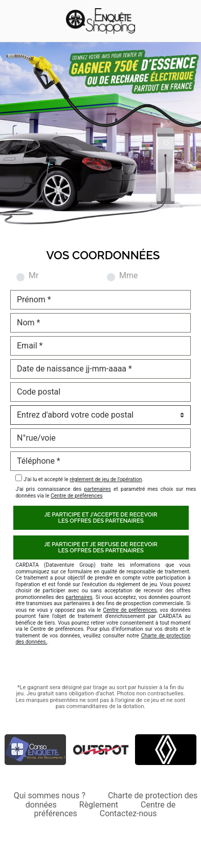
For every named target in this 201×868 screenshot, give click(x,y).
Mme (128, 276)
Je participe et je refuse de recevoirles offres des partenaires (101, 547)
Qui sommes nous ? (50, 795)
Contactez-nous (128, 813)
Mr (33, 276)
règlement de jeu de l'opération (106, 479)
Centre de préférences (77, 496)
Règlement (99, 805)
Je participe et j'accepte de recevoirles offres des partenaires (101, 518)
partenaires (97, 489)
